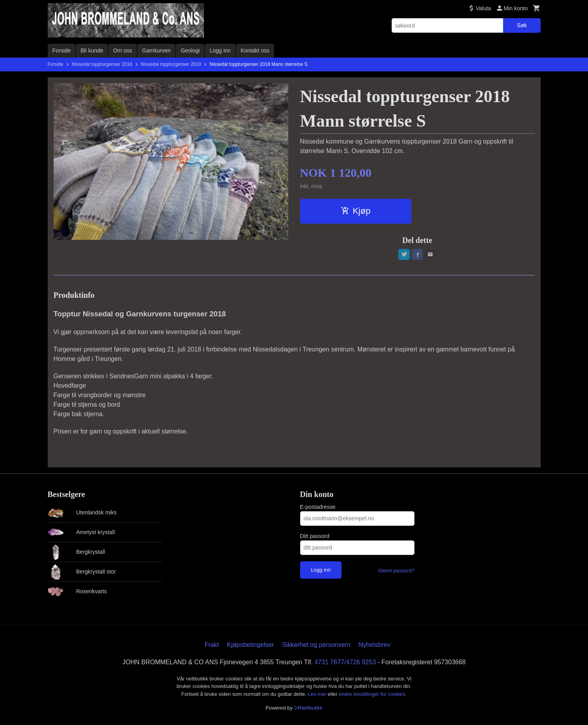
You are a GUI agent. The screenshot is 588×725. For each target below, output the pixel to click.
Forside (62, 50)
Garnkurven (156, 50)
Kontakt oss (255, 50)
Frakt (212, 646)
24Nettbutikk (308, 709)
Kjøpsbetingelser (251, 646)
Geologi (190, 50)
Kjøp (356, 211)
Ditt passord (315, 537)
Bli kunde (92, 50)
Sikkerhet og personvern (316, 646)
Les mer (318, 695)
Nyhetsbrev (374, 646)
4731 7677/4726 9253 (345, 663)
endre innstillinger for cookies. (373, 695)
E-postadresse (318, 508)
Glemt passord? (396, 572)
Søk (522, 25)
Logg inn (220, 50)
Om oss (123, 50)
